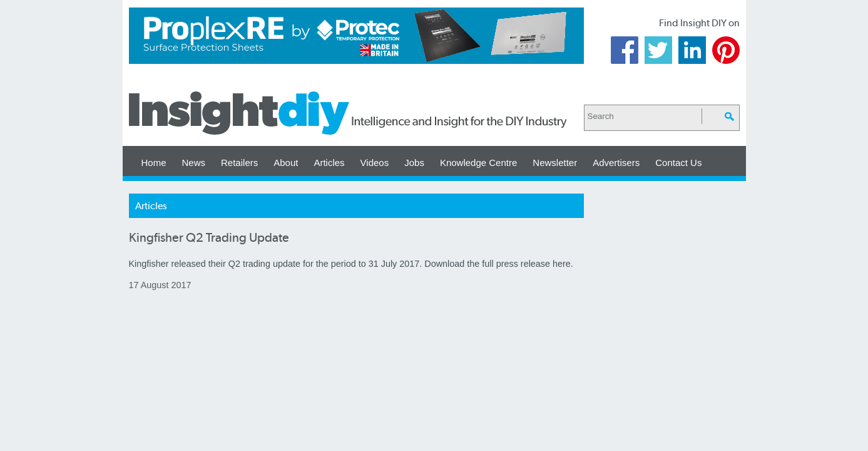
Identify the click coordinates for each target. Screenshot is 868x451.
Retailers (239, 163)
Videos (375, 163)
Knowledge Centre (478, 163)
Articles (329, 163)
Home (154, 163)
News (194, 163)
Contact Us (678, 163)
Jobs (414, 163)
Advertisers (616, 163)
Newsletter (555, 163)
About (286, 163)
